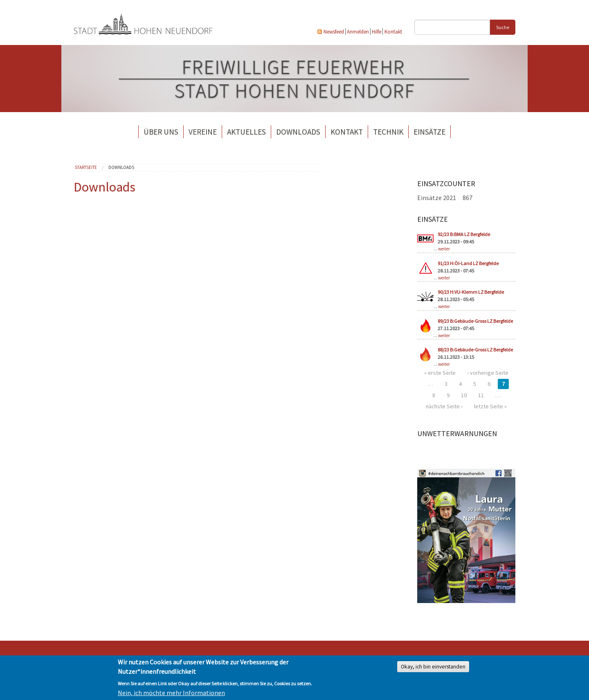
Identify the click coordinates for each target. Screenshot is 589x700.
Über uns (161, 132)
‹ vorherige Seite (488, 373)
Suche (503, 27)
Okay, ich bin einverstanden (433, 667)
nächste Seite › (444, 406)
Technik (388, 132)
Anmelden (358, 32)
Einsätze (429, 132)
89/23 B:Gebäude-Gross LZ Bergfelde (475, 321)
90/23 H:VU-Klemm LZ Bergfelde (471, 292)
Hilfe (377, 32)
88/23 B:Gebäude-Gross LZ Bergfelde (475, 350)
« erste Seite (440, 373)
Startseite (86, 167)
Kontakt (393, 32)
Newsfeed (334, 32)
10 (464, 395)
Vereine (203, 132)
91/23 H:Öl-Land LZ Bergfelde (468, 263)
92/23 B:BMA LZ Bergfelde (464, 234)
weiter (444, 249)
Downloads (298, 132)
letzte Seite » (490, 406)
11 (481, 395)
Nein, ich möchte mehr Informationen (171, 693)
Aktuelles (246, 132)
